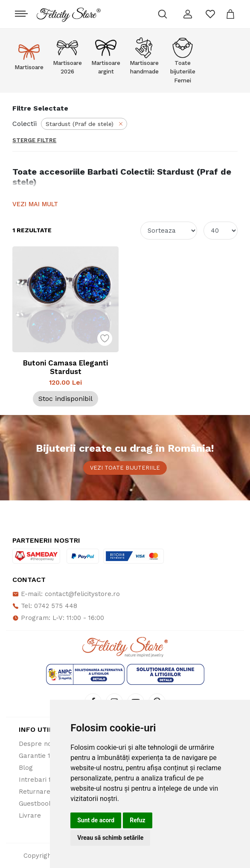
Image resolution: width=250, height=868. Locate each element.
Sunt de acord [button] (96, 820)
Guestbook (36, 804)
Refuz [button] (138, 820)
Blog (26, 768)
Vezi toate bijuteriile (125, 468)
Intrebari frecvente (49, 780)
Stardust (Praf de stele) (85, 124)
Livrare (30, 815)
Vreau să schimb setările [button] (110, 838)
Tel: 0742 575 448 (45, 606)
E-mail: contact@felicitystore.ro (66, 594)
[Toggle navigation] (20, 12)
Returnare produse (48, 792)
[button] (188, 14)
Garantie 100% (41, 756)
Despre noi (36, 744)
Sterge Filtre (34, 140)
